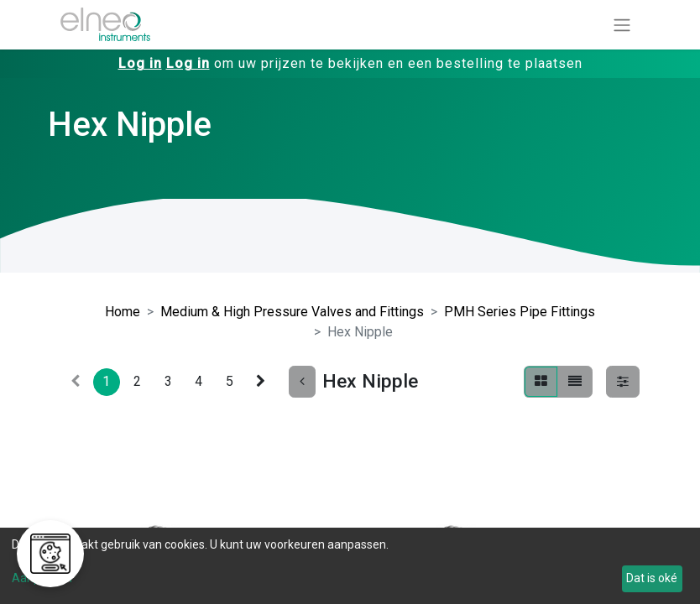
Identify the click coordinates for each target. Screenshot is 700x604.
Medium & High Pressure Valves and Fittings (292, 312)
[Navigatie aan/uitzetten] (622, 25)
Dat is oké (652, 578)
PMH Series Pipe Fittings (520, 312)
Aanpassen (42, 578)
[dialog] (350, 566)
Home (123, 312)
